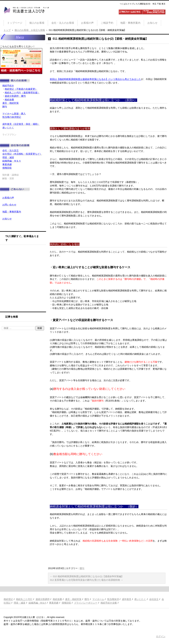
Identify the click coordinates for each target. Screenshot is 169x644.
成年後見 (127, 599)
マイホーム (98, 599)
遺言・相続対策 (73, 599)
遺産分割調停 (43, 599)
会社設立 (154, 599)
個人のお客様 (37, 23)
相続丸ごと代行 (24, 599)
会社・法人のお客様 (63, 23)
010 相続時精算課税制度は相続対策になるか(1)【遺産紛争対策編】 (87, 576)
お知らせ (152, 23)
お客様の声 (87, 23)
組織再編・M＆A (37, 603)
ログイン (161, 636)
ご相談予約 (107, 23)
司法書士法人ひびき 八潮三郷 (26, 17)
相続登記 (8, 599)
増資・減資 (20, 603)
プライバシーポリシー (86, 603)
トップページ (15, 23)
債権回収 (66, 603)
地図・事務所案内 (130, 23)
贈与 (82, 568)
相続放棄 (57, 599)
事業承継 (54, 603)
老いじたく (140, 599)
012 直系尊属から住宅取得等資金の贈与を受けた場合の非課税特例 (86, 580)
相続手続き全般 (109, 603)
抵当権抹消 (113, 599)
